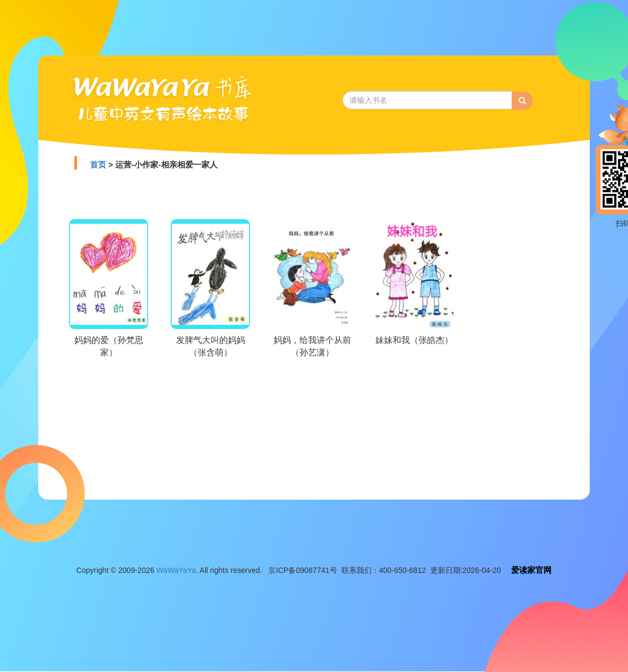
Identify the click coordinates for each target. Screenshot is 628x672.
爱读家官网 (531, 570)
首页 (98, 164)
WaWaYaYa (176, 570)
